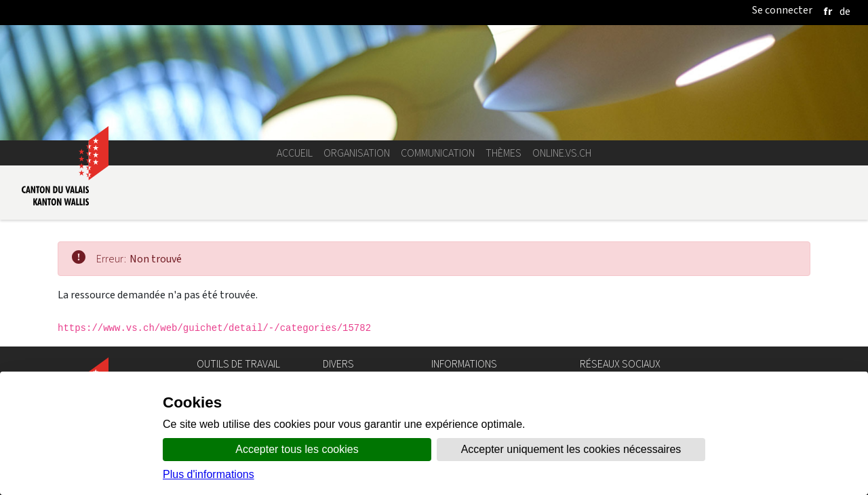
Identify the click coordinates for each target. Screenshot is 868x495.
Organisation (357, 153)
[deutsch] (845, 11)
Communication (438, 153)
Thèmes (504, 153)
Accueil (295, 153)
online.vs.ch (562, 153)
